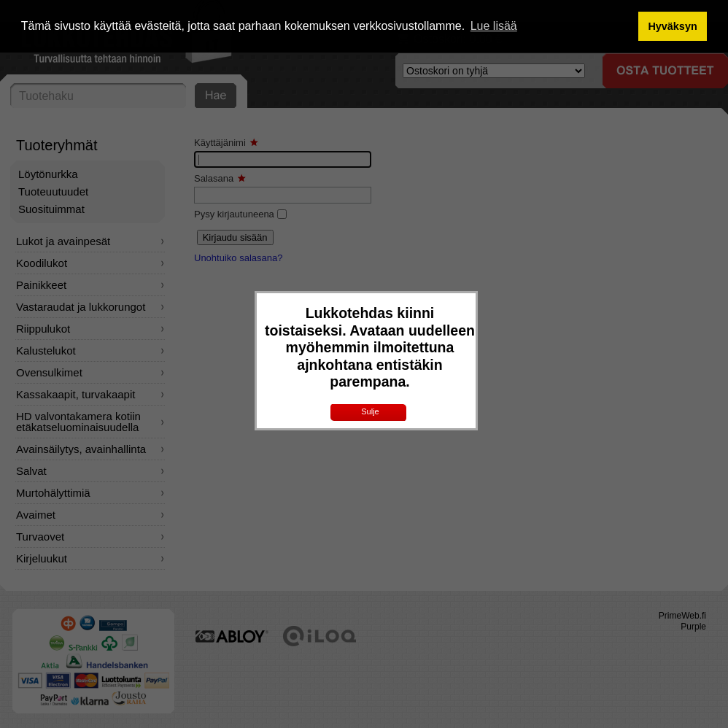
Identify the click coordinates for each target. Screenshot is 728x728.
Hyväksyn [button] (672, 26)
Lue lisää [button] (494, 26)
